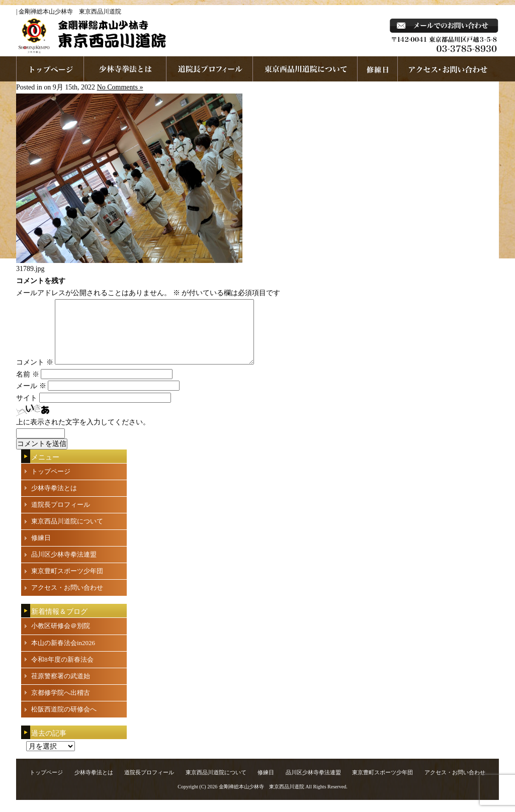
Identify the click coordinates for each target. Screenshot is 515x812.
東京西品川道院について (305, 69)
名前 (28, 386)
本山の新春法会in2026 (63, 655)
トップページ (51, 483)
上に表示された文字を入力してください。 (83, 434)
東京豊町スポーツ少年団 (67, 583)
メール (31, 398)
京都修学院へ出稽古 (61, 705)
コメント (35, 374)
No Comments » (120, 87)
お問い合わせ (448, 69)
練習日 (378, 69)
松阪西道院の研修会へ (64, 721)
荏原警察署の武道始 (61, 688)
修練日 (41, 550)
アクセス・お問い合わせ (67, 600)
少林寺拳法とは (125, 69)
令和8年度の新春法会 (62, 671)
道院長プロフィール (210, 69)
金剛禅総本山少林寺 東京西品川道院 (262, 799)
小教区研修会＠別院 (61, 638)
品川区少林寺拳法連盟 (64, 566)
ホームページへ (50, 69)
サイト (27, 410)
